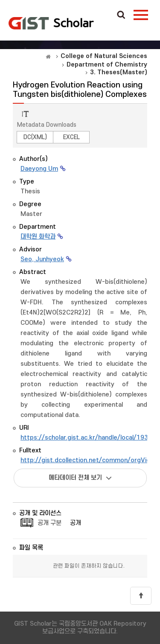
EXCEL (71, 137)
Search (121, 15)
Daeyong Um (39, 169)
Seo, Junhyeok (42, 259)
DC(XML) (35, 137)
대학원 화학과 (38, 237)
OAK (51, 23)
